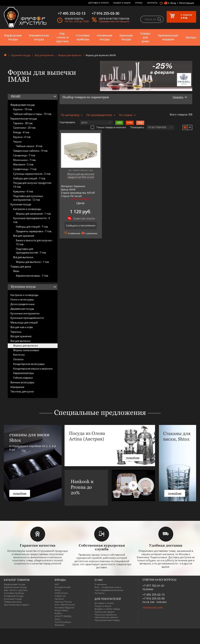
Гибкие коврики (23, 378)
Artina (58, 590)
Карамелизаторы (24, 373)
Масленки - (23, 164)
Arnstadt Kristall (63, 587)
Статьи (139, 3)
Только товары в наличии (108, 127)
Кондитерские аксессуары (29, 364)
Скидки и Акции (122, 3)
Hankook (59, 599)
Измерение (17, 387)
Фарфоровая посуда (13, 37)
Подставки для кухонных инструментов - (28, 198)
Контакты (152, 3)
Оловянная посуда (105, 37)
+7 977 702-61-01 (153, 586)
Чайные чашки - (29, 146)
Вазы (16, 271)
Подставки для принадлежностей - (31, 251)
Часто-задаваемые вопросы (109, 590)
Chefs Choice (61, 593)
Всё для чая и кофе (22, 327)
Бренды (191, 37)
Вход (173, 3)
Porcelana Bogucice (64, 607)
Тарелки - (23, 123)
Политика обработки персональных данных (106, 616)
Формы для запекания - (34, 214)
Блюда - (21, 132)
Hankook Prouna (63, 602)
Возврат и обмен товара (107, 609)
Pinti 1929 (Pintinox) (65, 605)
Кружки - (23, 109)
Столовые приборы (83, 37)
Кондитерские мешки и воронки (33, 369)
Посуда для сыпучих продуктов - (33, 185)
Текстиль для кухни (22, 391)
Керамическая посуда (39, 37)
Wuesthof (59, 625)
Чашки (17, 142)
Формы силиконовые (26, 350)
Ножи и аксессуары (22, 299)
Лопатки (18, 359)
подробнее (20, 493)
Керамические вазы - (32, 276)
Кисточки (19, 355)
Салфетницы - (25, 169)
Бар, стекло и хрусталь (62, 37)
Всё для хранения (24, 236)
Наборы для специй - (29, 178)
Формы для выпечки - (33, 262)
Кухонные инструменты (25, 313)
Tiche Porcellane (63, 622)
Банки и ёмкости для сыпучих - (34, 242)
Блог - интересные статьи (108, 587)
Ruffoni (58, 613)
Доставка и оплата (99, 3)
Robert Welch (61, 610)
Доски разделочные (22, 304)
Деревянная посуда (22, 309)
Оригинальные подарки (168, 37)
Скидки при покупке (84, 218)
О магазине (101, 584)
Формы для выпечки (70, 55)
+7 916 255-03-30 (153, 598)
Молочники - (25, 160)
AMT (57, 584)
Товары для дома (145, 37)
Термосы (16, 332)
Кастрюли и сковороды (27, 209)
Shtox (58, 619)
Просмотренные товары (107, 620)
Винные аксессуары (22, 382)
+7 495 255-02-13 (153, 595)
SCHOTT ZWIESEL (63, 616)
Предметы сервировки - (34, 231)
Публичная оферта (104, 612)
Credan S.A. (60, 596)
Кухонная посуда (126, 37)
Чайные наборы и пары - (32, 114)
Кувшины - (23, 191)
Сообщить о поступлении (81, 226)
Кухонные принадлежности (27, 318)
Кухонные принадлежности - (31, 220)
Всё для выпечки (44, 55)
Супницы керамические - (32, 174)
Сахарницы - (24, 155)
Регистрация (187, 3)
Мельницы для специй (24, 322)
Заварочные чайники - (31, 151)
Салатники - (25, 128)
